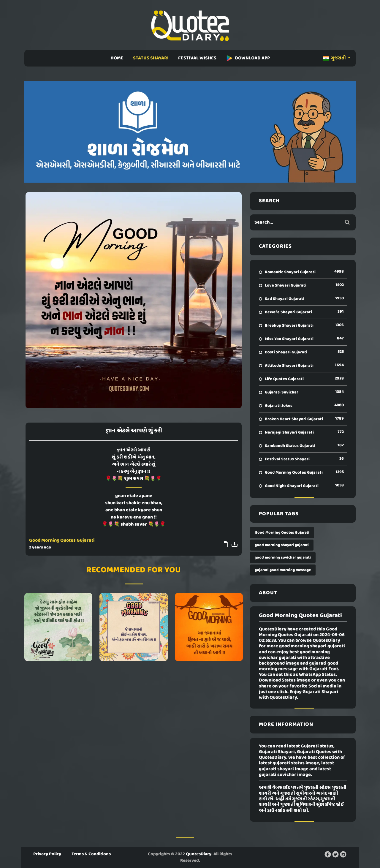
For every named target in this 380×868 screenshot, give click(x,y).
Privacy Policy (47, 854)
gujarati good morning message (283, 570)
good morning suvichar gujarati (283, 558)
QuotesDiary (199, 854)
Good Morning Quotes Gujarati (62, 540)
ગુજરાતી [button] (335, 58)
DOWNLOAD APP (248, 58)
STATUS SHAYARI (151, 58)
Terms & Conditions (91, 854)
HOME (117, 58)
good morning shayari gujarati (282, 545)
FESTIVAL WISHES (197, 58)
